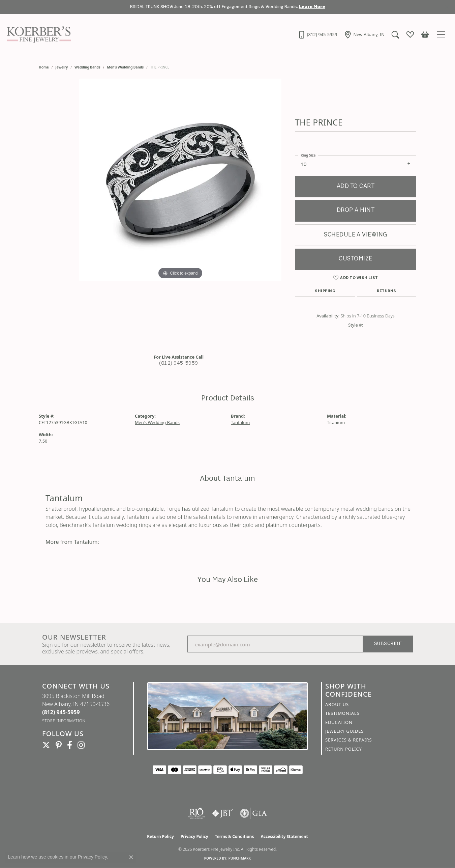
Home (44, 67)
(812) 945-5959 (179, 363)
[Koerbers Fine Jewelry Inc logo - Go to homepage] (37, 34)
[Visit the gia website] (253, 813)
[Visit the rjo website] (196, 813)
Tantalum (240, 422)
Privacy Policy (194, 836)
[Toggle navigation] (442, 34)
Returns (386, 291)
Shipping (325, 291)
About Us (337, 704)
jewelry (62, 67)
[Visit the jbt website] (222, 813)
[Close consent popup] (131, 857)
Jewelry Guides (344, 731)
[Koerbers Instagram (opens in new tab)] (81, 745)
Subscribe (388, 644)
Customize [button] (355, 259)
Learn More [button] (312, 7)
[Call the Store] (61, 712)
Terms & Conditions (235, 836)
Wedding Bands (87, 67)
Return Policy (344, 749)
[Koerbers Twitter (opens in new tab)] (46, 745)
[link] (317, 34)
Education (339, 722)
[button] (395, 34)
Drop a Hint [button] (356, 210)
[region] (180, 214)
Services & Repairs (348, 740)
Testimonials (342, 713)
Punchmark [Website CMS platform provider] (240, 858)
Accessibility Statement (284, 836)
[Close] (447, 7)
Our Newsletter (74, 637)
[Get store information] (64, 721)
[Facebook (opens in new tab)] (70, 745)
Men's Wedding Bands (126, 67)
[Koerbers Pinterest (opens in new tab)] (59, 745)
